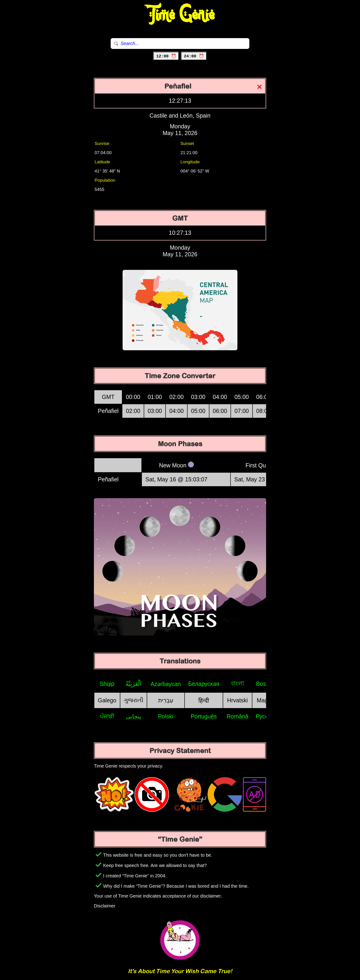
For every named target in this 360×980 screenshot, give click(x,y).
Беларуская (204, 684)
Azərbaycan (166, 684)
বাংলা (237, 683)
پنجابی (134, 716)
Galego (107, 700)
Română (238, 716)
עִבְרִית (166, 700)
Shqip (107, 684)
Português (204, 716)
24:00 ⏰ (194, 56)
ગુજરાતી (134, 700)
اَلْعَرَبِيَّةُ (134, 684)
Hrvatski (237, 700)
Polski (166, 716)
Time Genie (180, 15)
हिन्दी (204, 700)
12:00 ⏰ (166, 56)
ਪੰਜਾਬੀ (107, 716)
